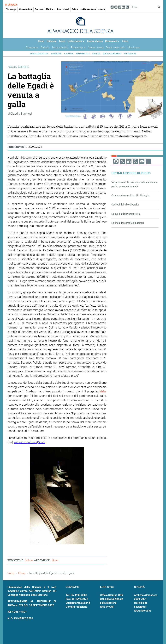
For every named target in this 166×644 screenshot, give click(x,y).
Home (41, 41)
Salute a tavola (96, 47)
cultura (102, 9)
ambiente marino (88, 9)
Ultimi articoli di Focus (131, 173)
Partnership (77, 48)
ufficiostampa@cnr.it (78, 603)
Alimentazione (25, 9)
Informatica (83, 54)
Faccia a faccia (95, 41)
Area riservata (142, 611)
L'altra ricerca (76, 42)
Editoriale (52, 41)
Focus (62, 41)
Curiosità (45, 47)
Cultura (69, 54)
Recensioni (112, 42)
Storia (55, 560)
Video (125, 41)
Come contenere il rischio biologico (131, 195)
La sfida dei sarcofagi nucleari (128, 223)
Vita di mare (134, 47)
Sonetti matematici (116, 47)
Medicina (50, 9)
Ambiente (39, 9)
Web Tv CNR (107, 607)
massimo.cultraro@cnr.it (30, 442)
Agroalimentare (39, 54)
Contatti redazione (77, 607)
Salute (75, 9)
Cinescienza (32, 47)
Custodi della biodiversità (125, 204)
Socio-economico (112, 54)
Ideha (103, 391)
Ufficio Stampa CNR (112, 595)
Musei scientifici (60, 47)
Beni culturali (63, 9)
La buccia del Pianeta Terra (126, 214)
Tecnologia (11, 9)
